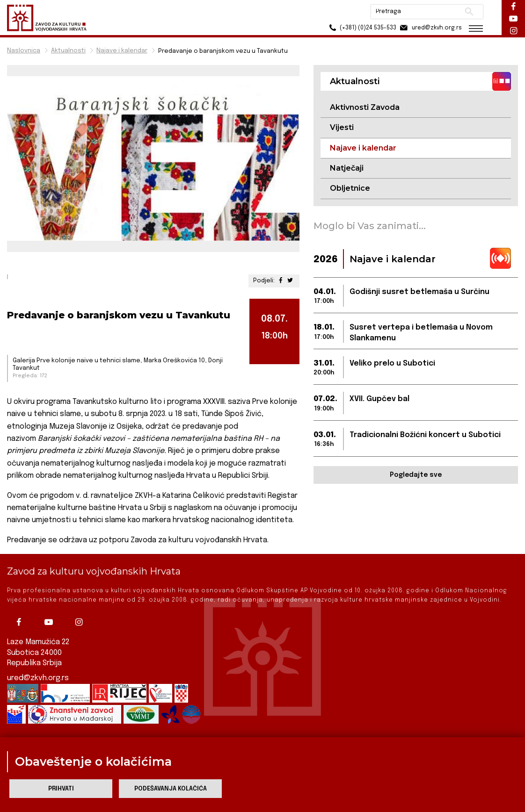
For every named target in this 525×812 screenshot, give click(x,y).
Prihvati (61, 789)
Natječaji (347, 168)
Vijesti (342, 127)
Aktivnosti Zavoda (365, 107)
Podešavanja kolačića (171, 789)
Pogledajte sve (416, 475)
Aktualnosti (68, 51)
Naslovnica (24, 51)
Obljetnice (350, 188)
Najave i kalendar (122, 51)
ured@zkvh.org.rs (38, 678)
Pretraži (469, 12)
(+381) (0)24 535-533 (361, 28)
